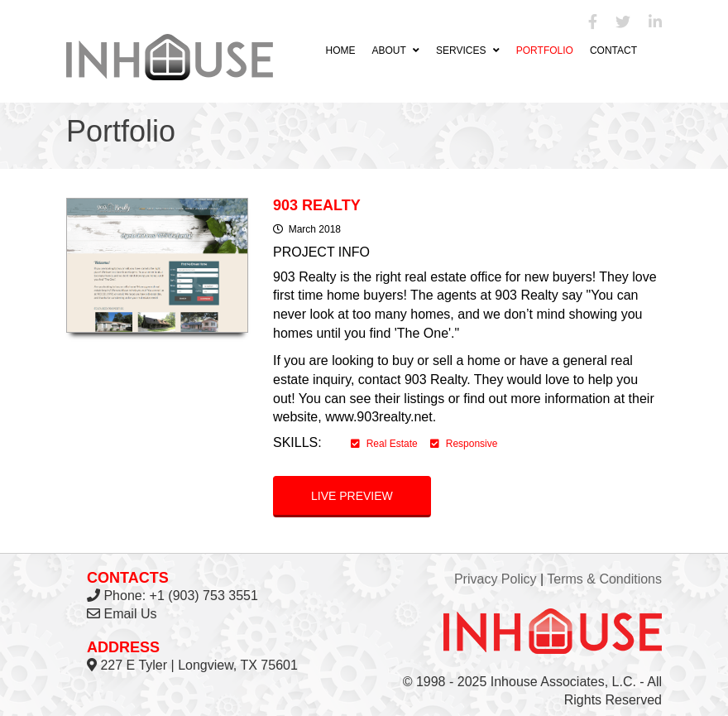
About (395, 50)
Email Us (130, 614)
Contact (613, 50)
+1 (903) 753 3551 (204, 596)
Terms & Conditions (604, 579)
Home (340, 50)
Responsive (464, 444)
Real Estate (384, 444)
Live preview (352, 496)
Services (468, 50)
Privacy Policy (496, 579)
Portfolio (545, 50)
